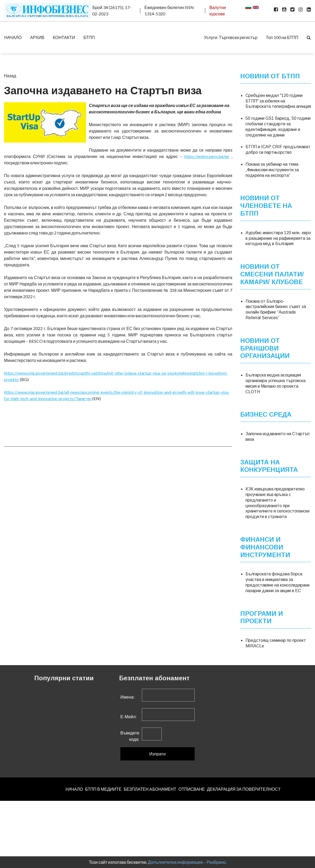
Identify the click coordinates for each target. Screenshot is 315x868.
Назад (10, 76)
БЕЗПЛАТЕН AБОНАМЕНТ (150, 789)
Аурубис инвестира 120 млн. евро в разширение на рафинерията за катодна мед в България (278, 238)
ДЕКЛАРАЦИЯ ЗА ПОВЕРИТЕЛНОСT (244, 789)
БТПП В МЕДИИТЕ (103, 789)
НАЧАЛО (13, 37)
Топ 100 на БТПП (282, 37)
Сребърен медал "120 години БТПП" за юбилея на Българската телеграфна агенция (278, 101)
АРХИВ (37, 37)
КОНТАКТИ (64, 37)
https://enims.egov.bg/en (207, 156)
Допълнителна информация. (176, 862)
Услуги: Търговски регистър (231, 37)
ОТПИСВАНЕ (192, 789)
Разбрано (216, 862)
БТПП (89, 37)
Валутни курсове (218, 10)
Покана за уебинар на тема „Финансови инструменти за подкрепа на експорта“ (272, 170)
